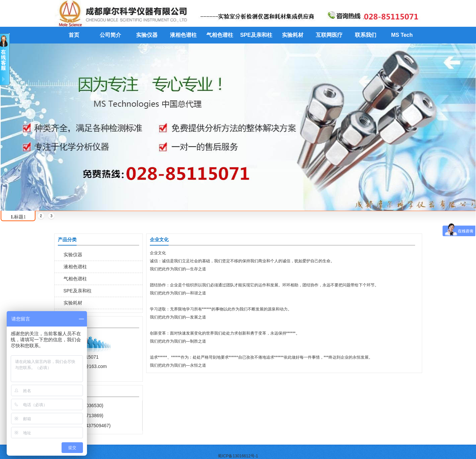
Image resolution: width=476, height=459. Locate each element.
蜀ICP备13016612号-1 (238, 456)
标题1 (18, 217)
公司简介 (110, 35)
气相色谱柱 (220, 35)
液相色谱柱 (183, 35)
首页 (74, 35)
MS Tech (402, 35)
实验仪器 (147, 35)
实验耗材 (293, 35)
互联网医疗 (329, 35)
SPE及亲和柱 (256, 35)
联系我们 (366, 35)
